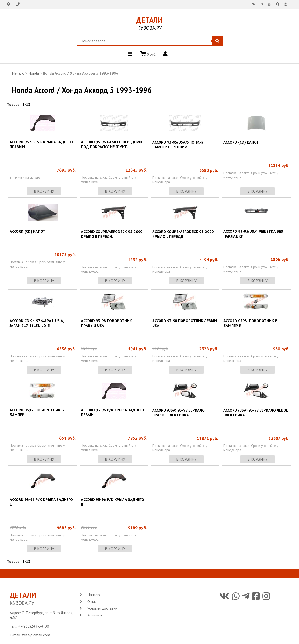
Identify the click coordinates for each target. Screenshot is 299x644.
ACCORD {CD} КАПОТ (241, 142)
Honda (34, 73)
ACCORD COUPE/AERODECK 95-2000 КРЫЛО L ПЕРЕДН (183, 234)
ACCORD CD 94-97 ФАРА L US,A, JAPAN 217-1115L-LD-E (37, 323)
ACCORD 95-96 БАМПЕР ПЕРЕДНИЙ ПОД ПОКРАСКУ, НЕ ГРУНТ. (111, 144)
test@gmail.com (36, 635)
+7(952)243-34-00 (34, 626)
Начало (18, 73)
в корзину (44, 191)
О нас (92, 601)
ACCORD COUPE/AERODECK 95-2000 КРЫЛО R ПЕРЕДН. (112, 234)
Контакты (95, 615)
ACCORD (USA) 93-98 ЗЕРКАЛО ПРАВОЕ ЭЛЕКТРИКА (179, 412)
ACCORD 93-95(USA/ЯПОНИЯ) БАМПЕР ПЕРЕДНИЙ (178, 145)
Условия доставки (102, 608)
